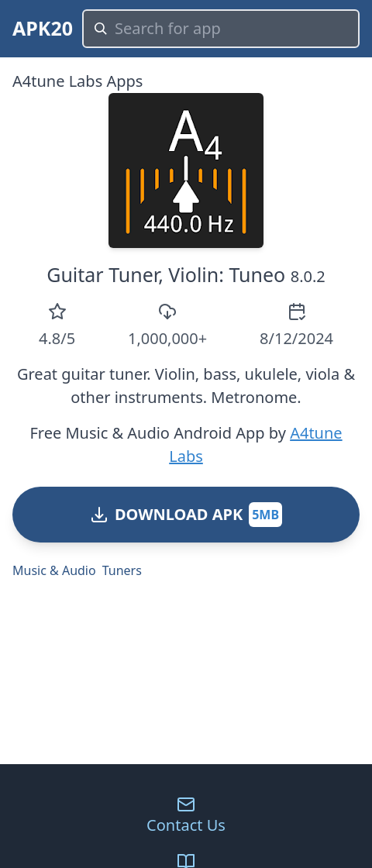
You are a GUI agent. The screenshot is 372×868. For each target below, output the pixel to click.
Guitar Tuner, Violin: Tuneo (166, 274)
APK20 (43, 28)
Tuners (122, 570)
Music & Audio (54, 570)
